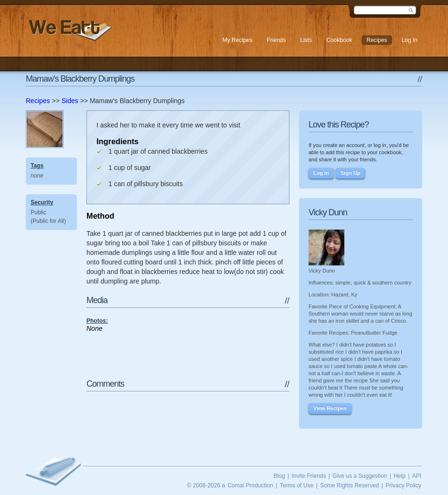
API (417, 476)
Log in (321, 173)
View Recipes (330, 408)
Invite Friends (309, 476)
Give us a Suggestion (360, 476)
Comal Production (250, 485)
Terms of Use (297, 485)
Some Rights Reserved (349, 485)
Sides (70, 101)
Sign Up (351, 173)
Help (400, 476)
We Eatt (69, 30)
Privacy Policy (403, 485)
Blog (279, 476)
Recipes (38, 101)
